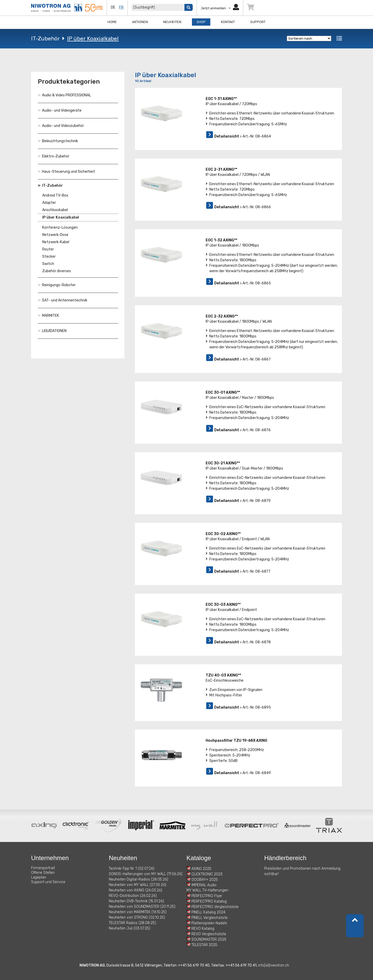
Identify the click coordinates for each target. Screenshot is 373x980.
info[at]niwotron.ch (274, 965)
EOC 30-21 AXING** (223, 463)
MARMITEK (48, 316)
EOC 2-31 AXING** (221, 170)
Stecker (49, 257)
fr (121, 7)
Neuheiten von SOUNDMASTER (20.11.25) (142, 907)
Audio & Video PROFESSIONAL (64, 95)
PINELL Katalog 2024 (208, 912)
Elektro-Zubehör (54, 156)
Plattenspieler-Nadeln (209, 923)
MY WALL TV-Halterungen (207, 890)
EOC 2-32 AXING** (222, 316)
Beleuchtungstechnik (58, 141)
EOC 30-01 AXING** (223, 392)
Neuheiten (172, 22)
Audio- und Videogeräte (60, 110)
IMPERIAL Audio (204, 885)
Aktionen (140, 22)
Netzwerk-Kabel (56, 242)
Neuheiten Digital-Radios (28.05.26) (138, 879)
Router (48, 249)
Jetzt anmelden (220, 8)
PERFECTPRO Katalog (209, 901)
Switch (48, 264)
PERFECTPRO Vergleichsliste (215, 907)
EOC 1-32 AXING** (221, 240)
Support (258, 22)
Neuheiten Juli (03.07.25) (130, 928)
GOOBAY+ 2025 (205, 880)
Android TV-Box (55, 195)
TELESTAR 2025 (204, 945)
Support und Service (48, 882)
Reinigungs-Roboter (57, 285)
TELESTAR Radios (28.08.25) (132, 923)
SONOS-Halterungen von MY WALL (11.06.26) (146, 874)
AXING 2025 (201, 869)
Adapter (49, 203)
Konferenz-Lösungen (60, 228)
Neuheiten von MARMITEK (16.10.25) (138, 912)
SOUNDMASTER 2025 (209, 939)
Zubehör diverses (57, 271)
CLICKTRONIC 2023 (207, 874)
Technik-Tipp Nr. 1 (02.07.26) (132, 869)
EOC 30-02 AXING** (223, 534)
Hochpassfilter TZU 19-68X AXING (236, 741)
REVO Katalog (203, 929)
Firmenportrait (43, 868)
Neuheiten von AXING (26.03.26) (135, 890)
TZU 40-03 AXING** (223, 675)
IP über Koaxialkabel (93, 38)
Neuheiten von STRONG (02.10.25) (137, 917)
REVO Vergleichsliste (209, 934)
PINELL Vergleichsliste (210, 918)
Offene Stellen (43, 873)
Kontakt (228, 22)
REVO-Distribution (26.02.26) (133, 896)
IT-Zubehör (45, 38)
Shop (201, 22)
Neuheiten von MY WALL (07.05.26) (138, 885)
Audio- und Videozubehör (61, 126)
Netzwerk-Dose (55, 235)
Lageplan (39, 877)
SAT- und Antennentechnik (63, 300)
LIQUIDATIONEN (52, 331)
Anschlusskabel (55, 210)
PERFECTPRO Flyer (207, 896)
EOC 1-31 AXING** (221, 99)
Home (112, 22)
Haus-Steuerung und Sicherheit (66, 172)
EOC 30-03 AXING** (223, 605)
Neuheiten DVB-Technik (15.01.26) (136, 901)
